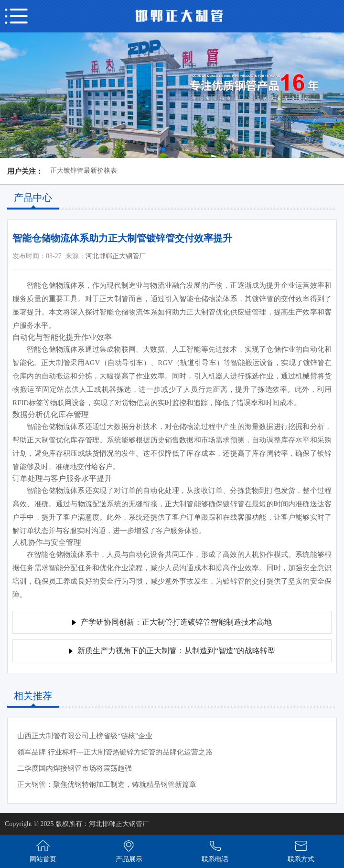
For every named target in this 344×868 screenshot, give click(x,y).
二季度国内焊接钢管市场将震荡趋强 (75, 768)
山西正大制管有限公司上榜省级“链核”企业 (85, 736)
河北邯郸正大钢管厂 (116, 256)
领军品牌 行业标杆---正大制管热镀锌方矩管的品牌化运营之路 (115, 752)
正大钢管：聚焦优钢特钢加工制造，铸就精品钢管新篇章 (107, 784)
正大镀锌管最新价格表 (84, 171)
